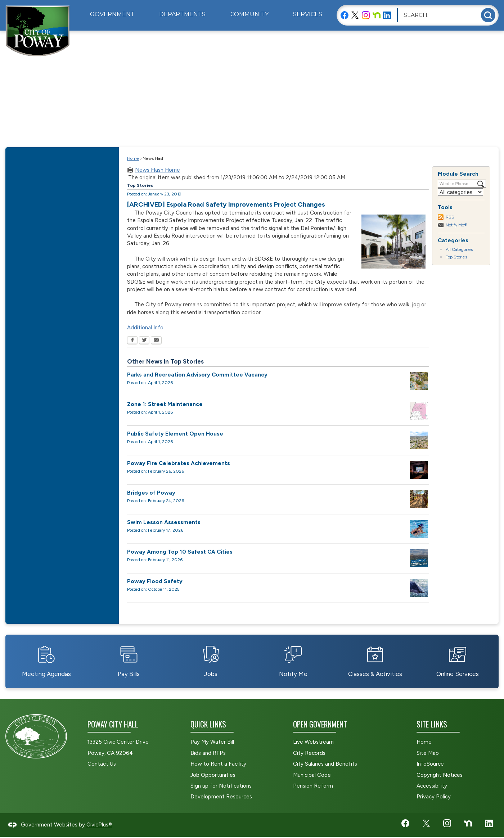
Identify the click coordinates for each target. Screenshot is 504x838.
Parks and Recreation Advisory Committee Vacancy (197, 375)
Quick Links (208, 724)
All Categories (459, 249)
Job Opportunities (213, 775)
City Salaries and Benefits (325, 764)
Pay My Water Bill (212, 742)
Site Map (428, 753)
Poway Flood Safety (155, 581)
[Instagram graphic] (366, 15)
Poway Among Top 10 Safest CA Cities (180, 552)
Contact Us (102, 764)
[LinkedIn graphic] (387, 15)
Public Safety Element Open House (175, 434)
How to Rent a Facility (218, 764)
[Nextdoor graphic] (377, 15)
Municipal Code (312, 775)
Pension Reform (313, 786)
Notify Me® (456, 225)
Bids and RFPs (208, 753)
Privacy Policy (434, 797)
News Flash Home (157, 170)
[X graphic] (355, 15)
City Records (309, 753)
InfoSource (430, 764)
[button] (488, 15)
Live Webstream (313, 742)
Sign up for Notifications (221, 786)
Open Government (320, 724)
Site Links (432, 724)
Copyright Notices (440, 775)
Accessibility (432, 786)
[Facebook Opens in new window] (132, 341)
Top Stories (456, 257)
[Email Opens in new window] (156, 341)
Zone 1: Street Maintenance (165, 404)
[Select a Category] (460, 192)
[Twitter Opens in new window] (144, 341)
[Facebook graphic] (345, 15)
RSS (450, 217)
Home (133, 158)
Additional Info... (147, 328)
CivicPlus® (99, 825)
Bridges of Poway (151, 493)
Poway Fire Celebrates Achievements (179, 463)
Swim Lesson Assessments (164, 522)
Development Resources (221, 797)
